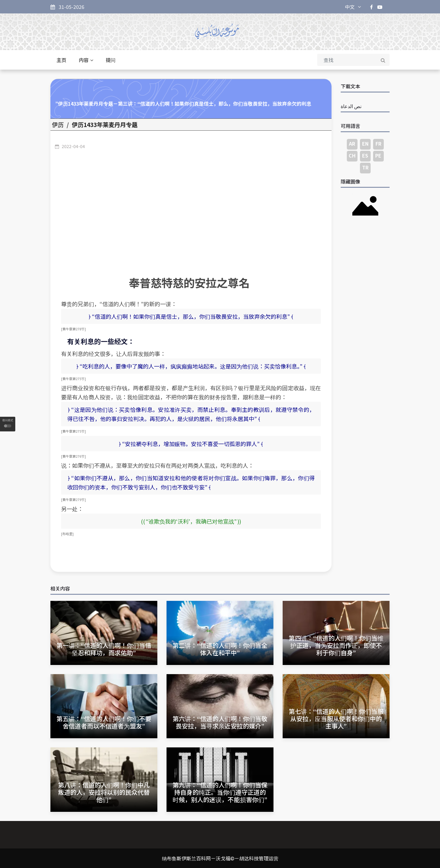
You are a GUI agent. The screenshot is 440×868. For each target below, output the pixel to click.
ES (365, 155)
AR (352, 143)
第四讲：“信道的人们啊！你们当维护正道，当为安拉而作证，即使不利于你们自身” (336, 645)
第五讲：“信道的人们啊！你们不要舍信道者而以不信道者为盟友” (104, 722)
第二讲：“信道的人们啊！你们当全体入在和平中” (220, 649)
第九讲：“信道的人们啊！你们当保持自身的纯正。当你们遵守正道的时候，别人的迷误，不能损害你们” (220, 792)
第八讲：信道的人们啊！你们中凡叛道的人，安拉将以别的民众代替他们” (104, 792)
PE (378, 155)
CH (352, 155)
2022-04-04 (73, 146)
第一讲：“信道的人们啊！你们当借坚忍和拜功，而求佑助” (104, 649)
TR (365, 167)
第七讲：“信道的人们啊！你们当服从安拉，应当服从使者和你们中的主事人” (336, 719)
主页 (61, 60)
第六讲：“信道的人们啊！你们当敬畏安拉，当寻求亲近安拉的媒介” (220, 722)
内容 (86, 60)
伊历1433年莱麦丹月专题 (105, 125)
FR (378, 143)
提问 (111, 60)
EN (365, 143)
